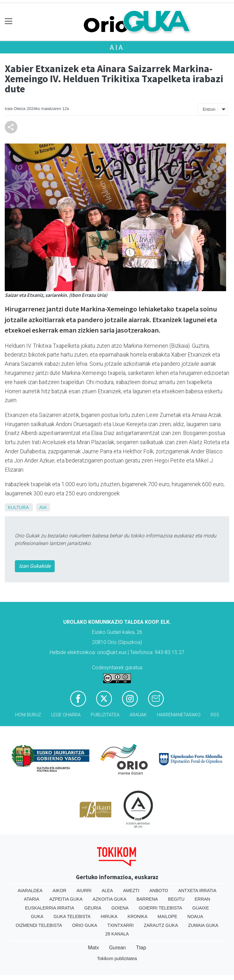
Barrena (147, 899)
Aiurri (84, 891)
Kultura (18, 507)
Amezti (131, 891)
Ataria (32, 899)
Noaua (195, 916)
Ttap (141, 948)
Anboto (159, 891)
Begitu (176, 899)
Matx (93, 948)
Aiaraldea (30, 891)
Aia (117, 47)
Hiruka (109, 916)
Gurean (117, 948)
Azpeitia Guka (66, 899)
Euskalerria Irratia (49, 908)
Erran (202, 899)
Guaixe (201, 908)
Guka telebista (72, 916)
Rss (215, 715)
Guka (37, 916)
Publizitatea (105, 715)
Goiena (120, 908)
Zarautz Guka (161, 925)
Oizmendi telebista (39, 925)
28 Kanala (117, 934)
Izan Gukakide (35, 566)
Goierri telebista (160, 908)
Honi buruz (28, 715)
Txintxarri (120, 925)
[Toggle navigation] (9, 21)
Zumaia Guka (203, 925)
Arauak (138, 715)
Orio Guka (85, 925)
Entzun (209, 109)
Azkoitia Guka (110, 899)
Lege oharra (66, 715)
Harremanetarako (179, 715)
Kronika (137, 916)
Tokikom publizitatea (117, 959)
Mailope (167, 916)
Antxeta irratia (197, 891)
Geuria (93, 908)
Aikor (59, 891)
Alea (107, 891)
